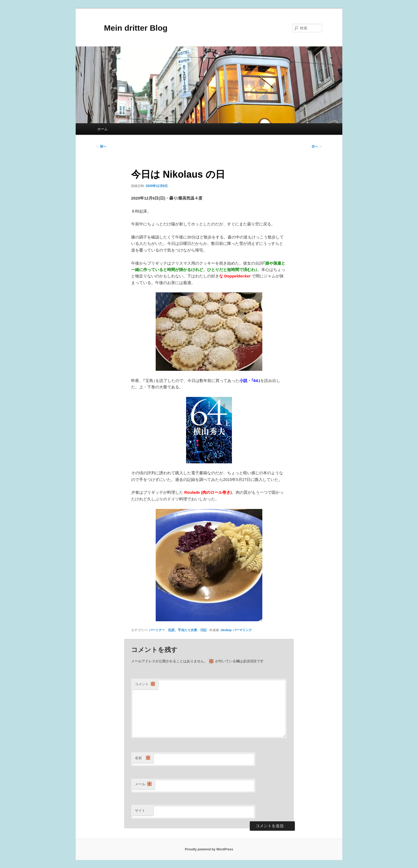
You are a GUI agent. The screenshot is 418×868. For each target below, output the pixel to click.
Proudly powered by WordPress (209, 849)
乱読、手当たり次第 (183, 630)
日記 (203, 630)
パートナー (157, 630)
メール (144, 784)
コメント (145, 684)
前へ (101, 146)
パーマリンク (242, 630)
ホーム (103, 129)
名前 (143, 758)
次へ (317, 146)
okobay (226, 630)
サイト (140, 811)
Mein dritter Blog (132, 28)
